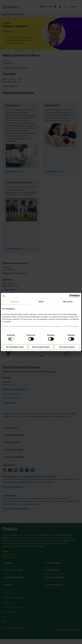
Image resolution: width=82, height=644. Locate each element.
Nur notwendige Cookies (15, 347)
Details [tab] (41, 302)
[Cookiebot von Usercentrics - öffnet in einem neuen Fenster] (71, 296)
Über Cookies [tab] (68, 302)
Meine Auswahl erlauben (41, 347)
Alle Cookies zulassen (67, 347)
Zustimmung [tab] (14, 302)
